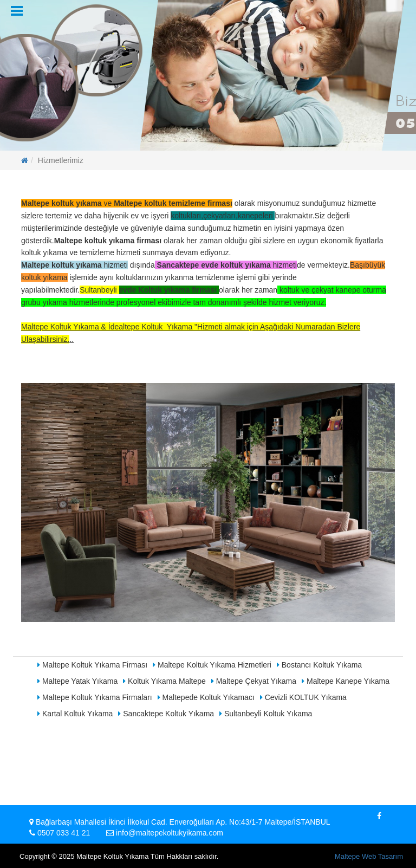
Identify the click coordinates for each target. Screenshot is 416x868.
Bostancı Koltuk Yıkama (319, 665)
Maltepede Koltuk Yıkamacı (206, 697)
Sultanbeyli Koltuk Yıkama (266, 714)
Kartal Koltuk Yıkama (75, 714)
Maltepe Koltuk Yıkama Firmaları (95, 697)
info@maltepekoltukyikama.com (170, 833)
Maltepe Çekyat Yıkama (254, 681)
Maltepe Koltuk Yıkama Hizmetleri (212, 665)
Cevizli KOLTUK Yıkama (303, 697)
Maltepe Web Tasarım (369, 856)
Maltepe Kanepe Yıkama (346, 681)
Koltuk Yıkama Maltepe (164, 681)
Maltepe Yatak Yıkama (77, 681)
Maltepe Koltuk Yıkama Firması (92, 665)
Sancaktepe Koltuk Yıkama (166, 714)
